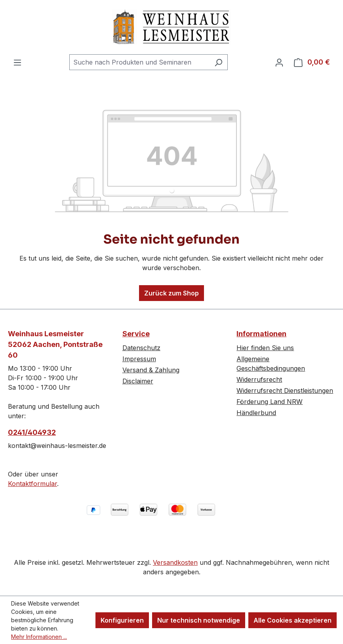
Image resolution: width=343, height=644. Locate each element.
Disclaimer (138, 381)
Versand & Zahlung (151, 370)
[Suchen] (218, 62)
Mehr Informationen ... (39, 637)
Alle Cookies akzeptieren (293, 620)
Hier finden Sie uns (265, 348)
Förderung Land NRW (270, 402)
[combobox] (139, 62)
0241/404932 (32, 432)
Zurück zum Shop (171, 293)
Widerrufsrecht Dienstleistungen (285, 391)
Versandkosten (175, 562)
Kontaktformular (32, 484)
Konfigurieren (122, 620)
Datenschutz (141, 348)
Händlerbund (256, 413)
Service (136, 334)
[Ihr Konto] (279, 62)
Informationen (261, 334)
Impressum (139, 359)
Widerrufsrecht (259, 379)
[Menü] (17, 62)
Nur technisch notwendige (199, 620)
